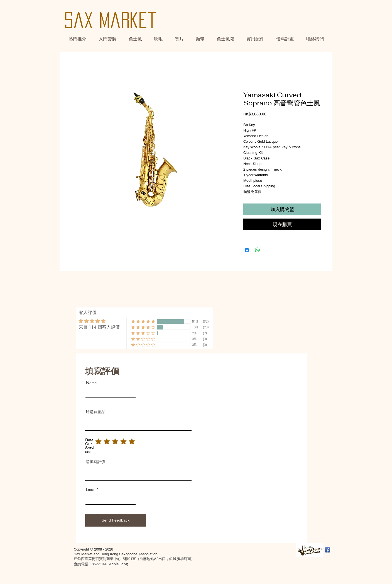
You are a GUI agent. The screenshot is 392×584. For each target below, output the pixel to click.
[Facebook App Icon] (328, 550)
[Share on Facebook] (247, 250)
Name (91, 383)
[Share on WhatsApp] (258, 250)
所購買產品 (95, 412)
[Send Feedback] (116, 520)
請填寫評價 (95, 462)
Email (91, 490)
